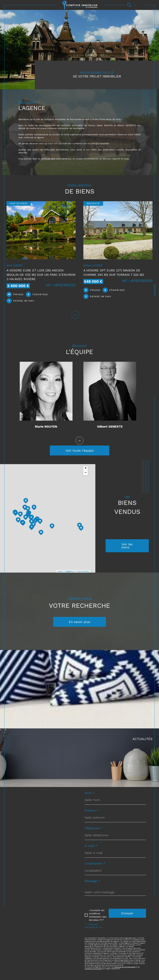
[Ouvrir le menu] (141, 5)
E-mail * (91, 848)
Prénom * (92, 813)
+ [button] (86, 470)
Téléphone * (94, 831)
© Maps (69, 573)
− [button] (86, 475)
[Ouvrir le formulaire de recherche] (129, 5)
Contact (155, 290)
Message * (92, 884)
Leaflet (60, 573)
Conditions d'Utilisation (93, 972)
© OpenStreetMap (82, 573)
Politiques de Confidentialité (125, 970)
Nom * (90, 795)
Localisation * (95, 866)
